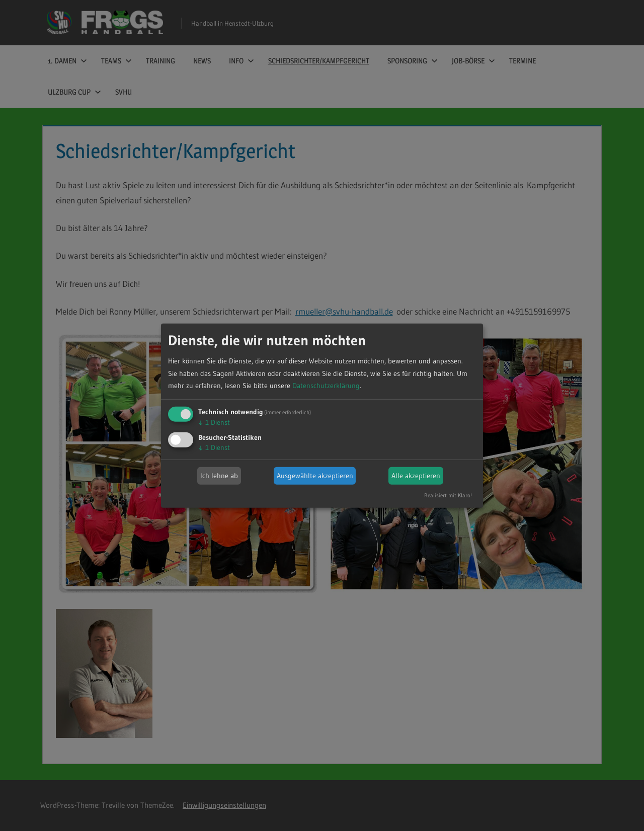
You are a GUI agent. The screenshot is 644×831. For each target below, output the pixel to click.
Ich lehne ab (219, 476)
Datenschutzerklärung (326, 386)
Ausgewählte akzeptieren (315, 476)
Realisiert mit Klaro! (448, 495)
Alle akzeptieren (416, 476)
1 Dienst (214, 422)
